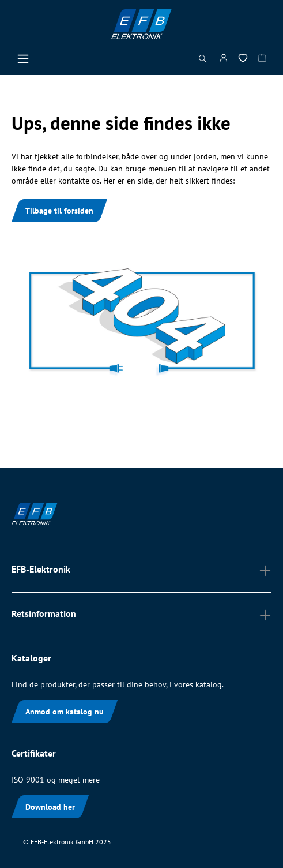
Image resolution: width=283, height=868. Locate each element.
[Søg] (203, 62)
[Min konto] (224, 60)
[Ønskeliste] (243, 60)
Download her (50, 807)
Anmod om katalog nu (65, 712)
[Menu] (23, 62)
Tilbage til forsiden (59, 211)
